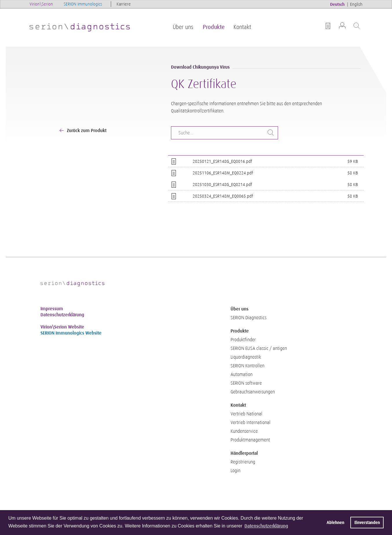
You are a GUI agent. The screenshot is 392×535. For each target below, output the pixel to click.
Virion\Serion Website (62, 327)
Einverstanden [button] (367, 523)
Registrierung (243, 462)
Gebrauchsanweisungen (253, 392)
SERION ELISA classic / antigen (259, 348)
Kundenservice (244, 431)
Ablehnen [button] (335, 523)
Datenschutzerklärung (62, 315)
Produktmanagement (250, 440)
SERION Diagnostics (249, 318)
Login (235, 471)
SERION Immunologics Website (71, 333)
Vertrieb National (246, 414)
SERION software (246, 383)
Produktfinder (243, 340)
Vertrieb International (251, 423)
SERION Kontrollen (247, 366)
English (356, 4)
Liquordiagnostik (246, 357)
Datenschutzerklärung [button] (266, 526)
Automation (242, 375)
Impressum (52, 309)
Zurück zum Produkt (87, 130)
